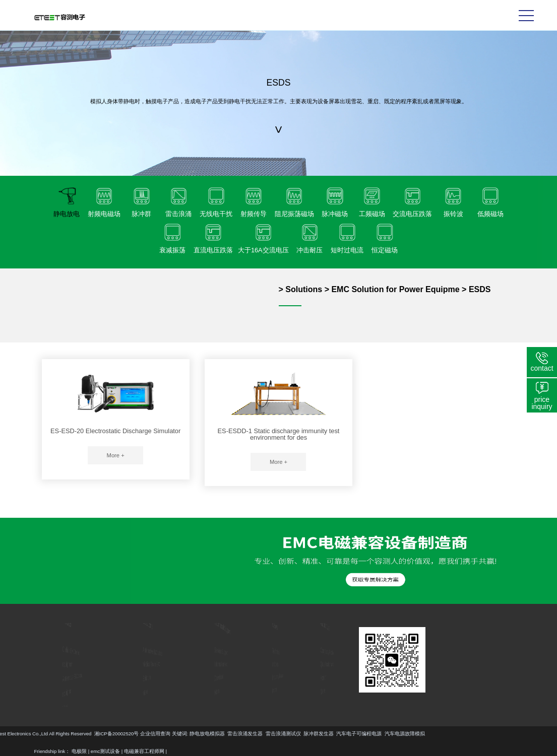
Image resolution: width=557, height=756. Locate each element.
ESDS (480, 289)
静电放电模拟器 (49, 734)
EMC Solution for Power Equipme (395, 289)
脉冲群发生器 (161, 734)
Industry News (278, 676)
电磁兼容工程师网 (144, 751)
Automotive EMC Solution (156, 651)
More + (116, 455)
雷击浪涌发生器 (87, 734)
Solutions (304, 289)
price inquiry (542, 403)
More (44, 699)
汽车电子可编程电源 (202, 734)
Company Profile (325, 652)
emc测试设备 (105, 751)
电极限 (79, 751)
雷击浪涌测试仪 (126, 734)
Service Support (215, 652)
